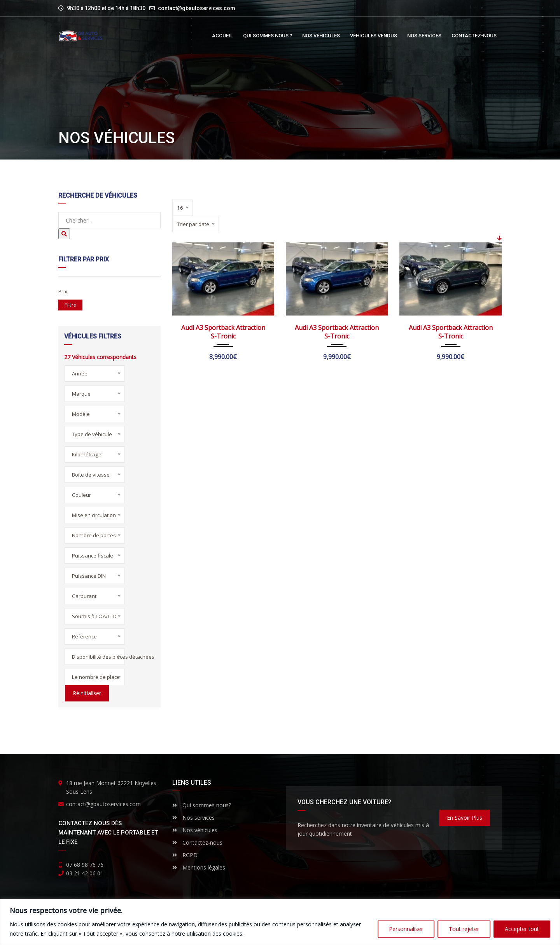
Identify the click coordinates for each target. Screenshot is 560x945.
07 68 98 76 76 (85, 865)
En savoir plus (465, 818)
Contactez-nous (197, 842)
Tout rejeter (464, 929)
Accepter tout (522, 929)
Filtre (70, 305)
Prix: (63, 291)
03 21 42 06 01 (85, 873)
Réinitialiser (86, 693)
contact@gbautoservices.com (197, 8)
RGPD (185, 855)
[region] (280, 922)
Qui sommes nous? (202, 805)
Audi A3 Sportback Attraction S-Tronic (223, 332)
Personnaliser (406, 929)
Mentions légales (199, 867)
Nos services (193, 818)
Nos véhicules (195, 830)
